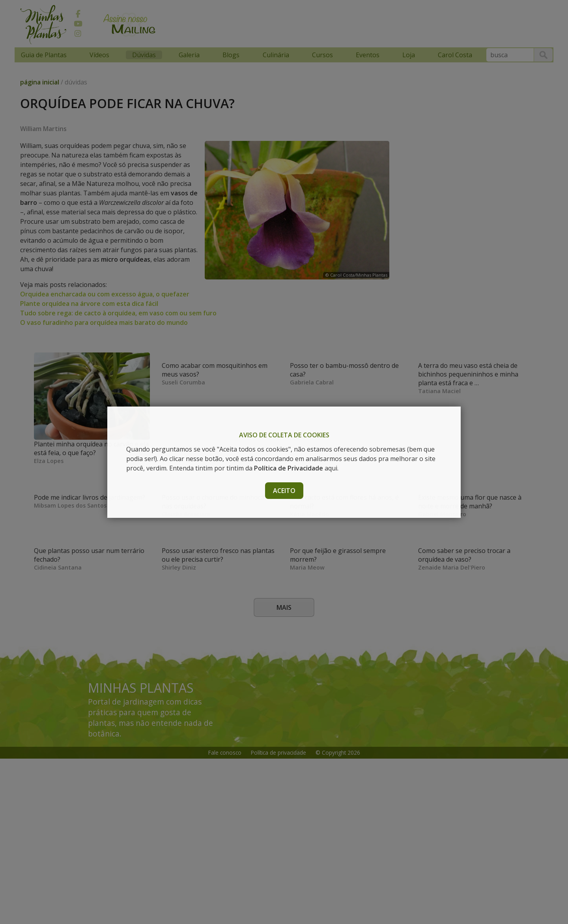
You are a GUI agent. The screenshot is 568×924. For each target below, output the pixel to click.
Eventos (368, 55)
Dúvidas (144, 55)
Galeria (189, 55)
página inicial (40, 82)
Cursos (322, 55)
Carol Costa (455, 55)
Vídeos (99, 55)
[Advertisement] (312, 22)
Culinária (276, 55)
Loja (409, 55)
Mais (284, 773)
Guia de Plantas (44, 55)
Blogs (231, 55)
